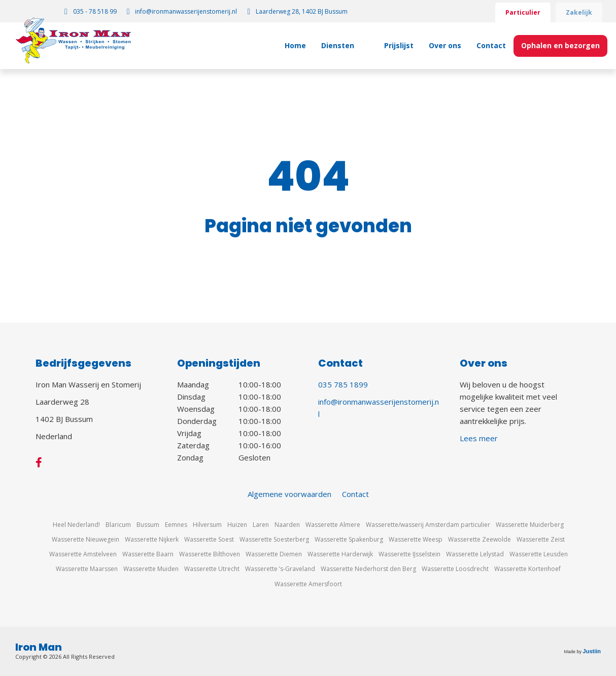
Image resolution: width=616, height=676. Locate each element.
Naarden (287, 525)
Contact (355, 494)
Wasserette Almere (333, 525)
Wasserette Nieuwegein (85, 539)
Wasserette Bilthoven (210, 554)
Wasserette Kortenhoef (527, 569)
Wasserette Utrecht (212, 569)
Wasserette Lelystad (475, 554)
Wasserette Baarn (148, 554)
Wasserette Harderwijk (340, 554)
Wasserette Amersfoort (308, 584)
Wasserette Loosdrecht (455, 569)
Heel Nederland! (76, 525)
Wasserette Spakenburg (349, 539)
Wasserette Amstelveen (83, 554)
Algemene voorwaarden (289, 494)
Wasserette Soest (209, 539)
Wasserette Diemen (274, 554)
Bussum (148, 525)
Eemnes (176, 525)
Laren (261, 525)
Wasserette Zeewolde (480, 539)
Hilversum (207, 525)
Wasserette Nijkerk (152, 539)
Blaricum (118, 525)
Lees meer (479, 438)
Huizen (237, 525)
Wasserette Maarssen (87, 569)
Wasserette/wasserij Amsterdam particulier (428, 525)
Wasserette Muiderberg (530, 525)
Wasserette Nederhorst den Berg (368, 569)
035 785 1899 (343, 384)
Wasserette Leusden (539, 554)
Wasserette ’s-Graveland (280, 569)
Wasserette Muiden (151, 569)
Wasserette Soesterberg (274, 539)
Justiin (592, 651)
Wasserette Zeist (541, 539)
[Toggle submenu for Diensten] (365, 46)
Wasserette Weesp (416, 539)
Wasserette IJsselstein (409, 554)
